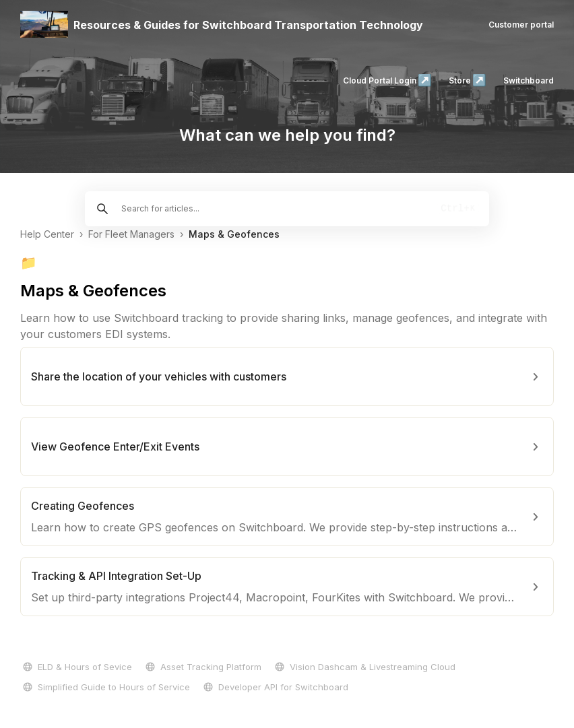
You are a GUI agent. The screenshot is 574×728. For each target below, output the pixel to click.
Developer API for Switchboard (275, 687)
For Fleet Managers (131, 234)
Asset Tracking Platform (202, 667)
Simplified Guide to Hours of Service (105, 687)
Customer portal (521, 25)
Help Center (47, 234)
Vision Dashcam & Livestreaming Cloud (364, 667)
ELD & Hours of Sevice (76, 667)
